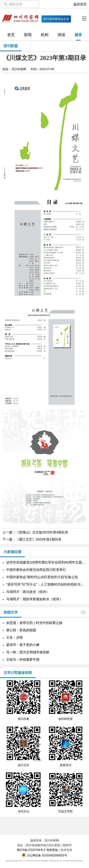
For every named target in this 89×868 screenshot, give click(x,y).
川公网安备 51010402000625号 (44, 855)
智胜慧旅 (52, 850)
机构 (45, 35)
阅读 (61, 35)
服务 (78, 35)
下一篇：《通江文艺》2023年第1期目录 (32, 539)
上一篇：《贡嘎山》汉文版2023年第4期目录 (35, 532)
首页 (11, 35)
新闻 (28, 35)
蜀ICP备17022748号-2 (31, 850)
